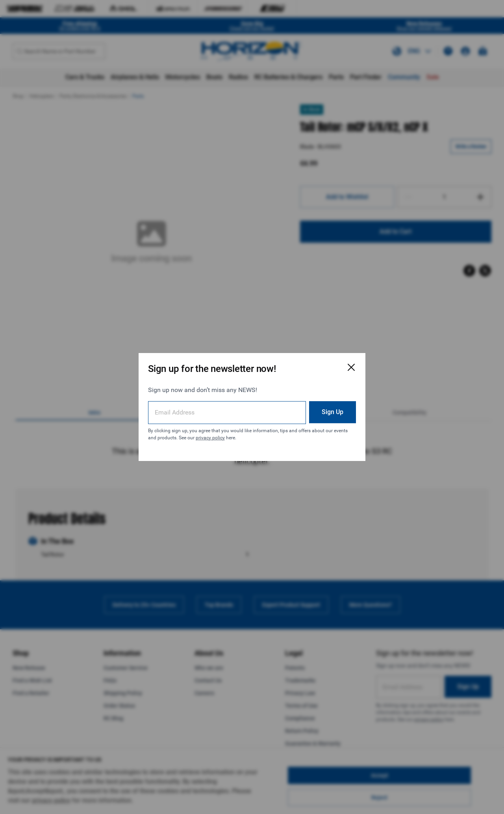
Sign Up (333, 412)
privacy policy (210, 438)
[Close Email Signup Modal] (351, 367)
